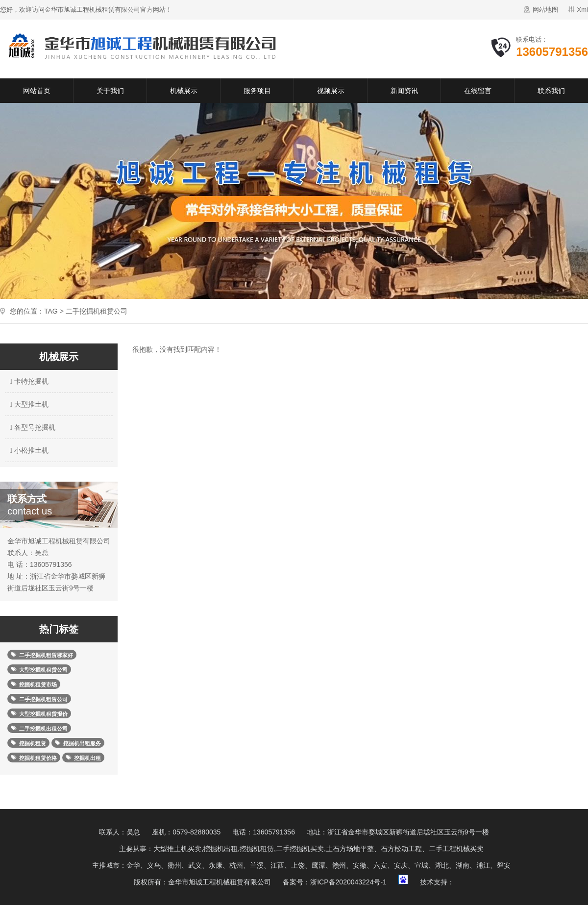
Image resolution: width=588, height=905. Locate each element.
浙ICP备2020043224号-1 (348, 882)
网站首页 (37, 91)
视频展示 (331, 91)
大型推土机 (28, 404)
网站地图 (545, 10)
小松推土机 (28, 450)
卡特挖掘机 (28, 381)
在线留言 (478, 91)
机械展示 (184, 91)
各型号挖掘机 (31, 427)
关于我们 (110, 91)
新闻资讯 (404, 91)
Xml (583, 10)
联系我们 (551, 91)
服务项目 (257, 91)
